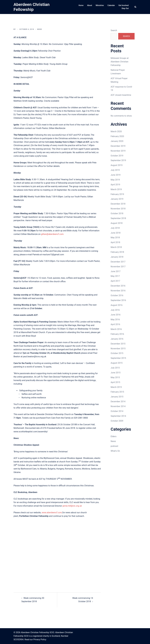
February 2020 (117, 136)
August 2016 (117, 305)
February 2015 (117, 392)
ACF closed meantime (121, 95)
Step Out (125, 8)
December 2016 (118, 286)
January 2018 (117, 257)
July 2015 (115, 368)
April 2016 (115, 324)
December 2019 (118, 146)
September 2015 (118, 358)
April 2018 (115, 242)
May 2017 (115, 276)
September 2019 (118, 160)
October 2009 (117, 421)
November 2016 (118, 291)
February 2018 (117, 252)
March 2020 (116, 131)
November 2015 (118, 349)
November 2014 (118, 406)
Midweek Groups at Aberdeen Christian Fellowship (120, 62)
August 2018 (117, 223)
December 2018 (118, 204)
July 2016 (115, 310)
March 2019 (116, 189)
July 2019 (115, 170)
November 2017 (118, 267)
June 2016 (116, 315)
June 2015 (116, 373)
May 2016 (115, 320)
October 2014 (117, 411)
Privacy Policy (40, 639)
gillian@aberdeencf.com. (53, 234)
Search (114, 30)
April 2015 (115, 382)
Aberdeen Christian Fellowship (32, 7)
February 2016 (117, 334)
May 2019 (115, 180)
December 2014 (118, 402)
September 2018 (118, 218)
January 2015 (117, 397)
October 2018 (117, 213)
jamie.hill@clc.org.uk (72, 506)
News (40, 29)
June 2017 (116, 271)
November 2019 (118, 151)
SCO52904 (19, 639)
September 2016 (118, 300)
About (90, 5)
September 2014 (118, 416)
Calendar (111, 5)
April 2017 (115, 281)
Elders (114, 436)
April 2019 (115, 185)
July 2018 (115, 228)
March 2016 (116, 329)
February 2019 (117, 194)
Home (81, 5)
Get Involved (124, 5)
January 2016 (117, 339)
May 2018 (115, 238)
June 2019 (116, 175)
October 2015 (117, 353)
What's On (115, 451)
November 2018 (118, 209)
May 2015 (115, 377)
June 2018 (116, 233)
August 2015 (117, 363)
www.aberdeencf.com (52, 513)
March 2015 (116, 387)
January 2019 (117, 199)
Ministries (100, 5)
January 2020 (117, 141)
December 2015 (118, 344)
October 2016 (117, 295)
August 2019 (117, 165)
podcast (114, 446)
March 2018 (116, 247)
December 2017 (118, 262)
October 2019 (117, 156)
